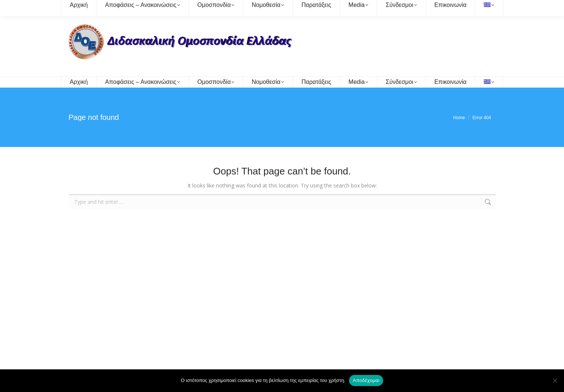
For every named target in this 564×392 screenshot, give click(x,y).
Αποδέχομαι (366, 380)
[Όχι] (555, 380)
